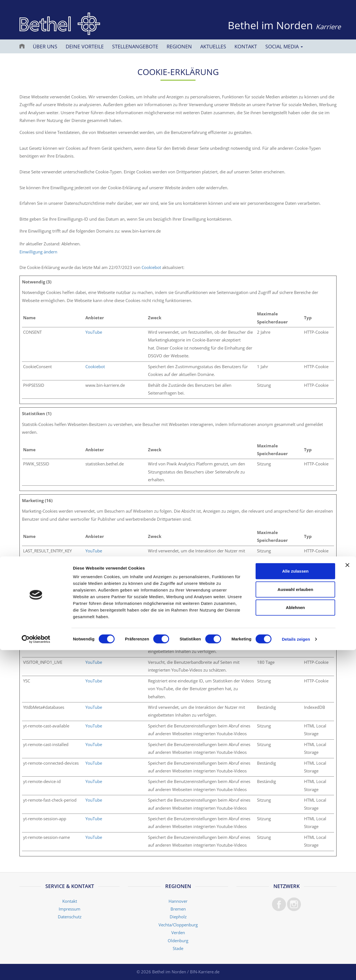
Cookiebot (151, 267)
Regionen (179, 46)
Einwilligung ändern (38, 252)
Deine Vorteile (85, 46)
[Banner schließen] (347, 895)
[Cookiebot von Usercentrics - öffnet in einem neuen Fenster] (36, 969)
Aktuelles (213, 46)
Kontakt (246, 46)
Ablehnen (295, 937)
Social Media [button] (284, 46)
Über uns (45, 46)
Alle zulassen (295, 901)
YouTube (94, 332)
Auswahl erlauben (295, 919)
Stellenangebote (135, 46)
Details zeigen (296, 969)
